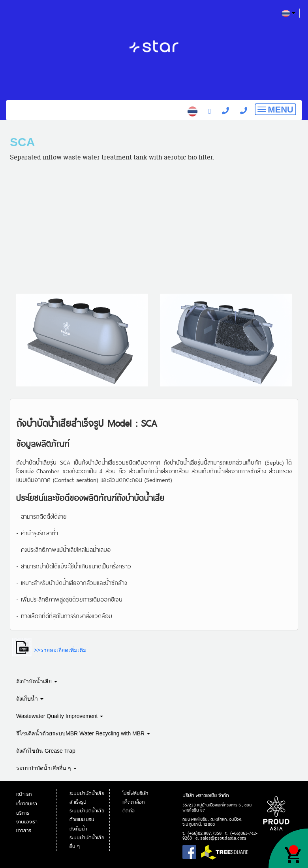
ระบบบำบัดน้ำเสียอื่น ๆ (46, 768)
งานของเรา (27, 822)
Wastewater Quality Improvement (60, 716)
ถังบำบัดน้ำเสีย (37, 681)
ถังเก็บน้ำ (30, 699)
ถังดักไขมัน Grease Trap (46, 751)
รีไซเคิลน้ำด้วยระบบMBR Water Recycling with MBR (83, 733)
